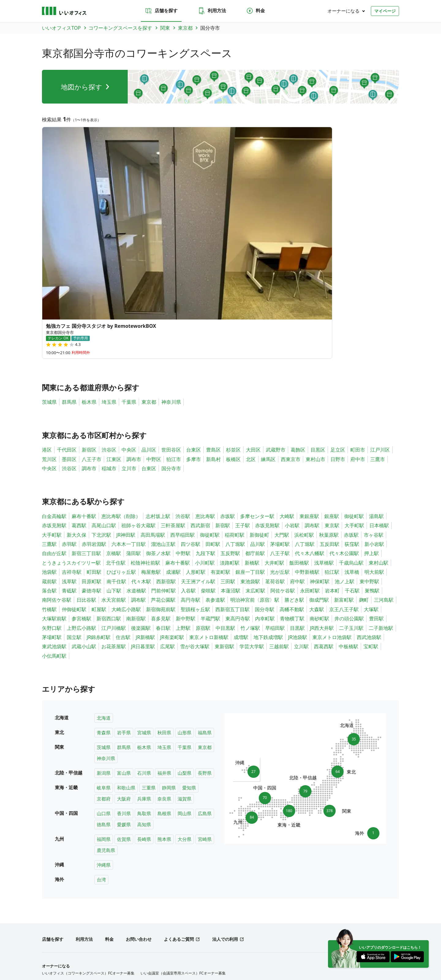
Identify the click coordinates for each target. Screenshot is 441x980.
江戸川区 (380, 320)
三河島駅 (384, 471)
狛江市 (174, 330)
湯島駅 (376, 387)
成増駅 (241, 508)
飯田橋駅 (299, 433)
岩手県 (124, 603)
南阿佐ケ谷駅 (57, 471)
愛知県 (189, 658)
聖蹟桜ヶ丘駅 (195, 480)
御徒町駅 (354, 387)
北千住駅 (116, 433)
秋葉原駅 (329, 406)
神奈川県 (171, 273)
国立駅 (74, 508)
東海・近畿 (120, 907)
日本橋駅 (379, 396)
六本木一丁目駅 (129, 415)
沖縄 (174, 907)
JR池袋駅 (298, 508)
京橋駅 (114, 424)
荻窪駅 (352, 415)
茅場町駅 (280, 415)
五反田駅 (330, 415)
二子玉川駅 (351, 499)
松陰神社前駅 (145, 433)
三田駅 (228, 452)
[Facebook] (392, 936)
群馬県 (69, 273)
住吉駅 (123, 508)
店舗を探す (161, 11)
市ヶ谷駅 (374, 406)
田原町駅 (92, 452)
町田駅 (94, 443)
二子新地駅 (381, 499)
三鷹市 (378, 330)
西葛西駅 (324, 517)
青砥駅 (69, 461)
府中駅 (297, 452)
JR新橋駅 (145, 508)
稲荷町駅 (235, 406)
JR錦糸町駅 (99, 508)
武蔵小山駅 (84, 517)
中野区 (154, 330)
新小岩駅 (374, 415)
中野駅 (183, 424)
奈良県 (164, 669)
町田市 (358, 320)
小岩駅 (292, 396)
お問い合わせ (139, 810)
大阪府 (124, 669)
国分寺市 (171, 339)
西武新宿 (200, 396)
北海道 (104, 588)
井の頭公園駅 (349, 489)
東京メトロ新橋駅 (209, 508)
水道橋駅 (136, 461)
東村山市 (315, 330)
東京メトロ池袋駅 (332, 508)
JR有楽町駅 (172, 508)
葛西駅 (79, 396)
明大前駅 (374, 443)
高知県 (144, 695)
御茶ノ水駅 (158, 424)
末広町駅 (255, 461)
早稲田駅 (275, 499)
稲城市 (109, 339)
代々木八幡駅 (310, 424)
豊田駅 (376, 489)
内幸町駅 (265, 489)
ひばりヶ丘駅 (121, 443)
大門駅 (282, 406)
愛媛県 (124, 695)
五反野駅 (230, 424)
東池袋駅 (250, 452)
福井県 (164, 644)
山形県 (185, 603)
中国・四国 (143, 907)
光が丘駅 (280, 443)
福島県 (205, 603)
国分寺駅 (265, 480)
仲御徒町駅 (74, 480)
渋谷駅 (183, 387)
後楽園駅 (141, 499)
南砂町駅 (319, 489)
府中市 (358, 330)
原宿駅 (203, 499)
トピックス (51, 867)
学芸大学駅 (252, 517)
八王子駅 (280, 424)
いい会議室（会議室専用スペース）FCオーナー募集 (183, 844)
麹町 (364, 471)
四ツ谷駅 (190, 415)
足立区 (338, 320)
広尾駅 (168, 517)
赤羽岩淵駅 (94, 415)
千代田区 (67, 320)
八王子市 (92, 330)
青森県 (104, 603)
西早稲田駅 (183, 406)
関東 (74, 907)
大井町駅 (274, 433)
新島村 (213, 330)
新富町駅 (344, 471)
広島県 (205, 684)
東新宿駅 (224, 517)
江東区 (114, 330)
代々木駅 (141, 452)
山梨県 (185, 644)
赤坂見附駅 (54, 396)
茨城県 (49, 273)
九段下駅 (205, 424)
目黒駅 (297, 499)
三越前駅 (279, 517)
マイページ (385, 11)
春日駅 (163, 499)
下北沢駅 (101, 406)
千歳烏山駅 (351, 433)
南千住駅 (116, 452)
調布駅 (312, 396)
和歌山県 (126, 658)
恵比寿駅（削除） (121, 387)
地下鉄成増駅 (268, 508)
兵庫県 (144, 669)
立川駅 (301, 517)
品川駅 (258, 415)
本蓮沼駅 (231, 461)
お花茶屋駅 (114, 517)
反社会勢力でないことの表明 (196, 952)
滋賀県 (185, 669)
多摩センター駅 (257, 387)
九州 (161, 907)
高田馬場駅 (153, 406)
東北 (62, 907)
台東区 (194, 320)
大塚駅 (371, 480)
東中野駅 (369, 452)
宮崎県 (205, 710)
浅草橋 (352, 443)
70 (265, 667)
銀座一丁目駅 (250, 443)
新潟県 (104, 644)
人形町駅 (196, 443)
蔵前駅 (49, 452)
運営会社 (49, 952)
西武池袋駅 (369, 508)
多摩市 (194, 330)
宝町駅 (371, 517)
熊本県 (164, 710)
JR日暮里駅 (143, 517)
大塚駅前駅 (54, 489)
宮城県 (144, 603)
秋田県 (164, 603)
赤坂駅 (228, 387)
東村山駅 (379, 433)
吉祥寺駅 (72, 443)
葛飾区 (298, 320)
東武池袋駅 (54, 517)
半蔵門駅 (210, 489)
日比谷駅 (86, 471)
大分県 (185, 710)
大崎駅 (287, 387)
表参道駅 (215, 471)
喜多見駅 (161, 489)
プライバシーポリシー (87, 952)
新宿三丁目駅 (86, 424)
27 (252, 641)
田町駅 (213, 415)
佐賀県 (124, 710)
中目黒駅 (225, 499)
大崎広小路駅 (126, 480)
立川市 (129, 339)
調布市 (134, 330)
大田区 (253, 320)
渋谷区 (109, 320)
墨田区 (69, 330)
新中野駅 (186, 489)
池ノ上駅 (345, 452)
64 (340, 643)
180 (289, 683)
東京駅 (332, 396)
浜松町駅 (304, 406)
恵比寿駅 (205, 387)
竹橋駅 (49, 480)
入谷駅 (188, 461)
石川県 (144, 644)
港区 (47, 320)
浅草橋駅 (324, 433)
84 (250, 690)
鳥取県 (144, 684)
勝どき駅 (294, 471)
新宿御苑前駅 (161, 480)
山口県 (104, 684)
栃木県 (89, 273)
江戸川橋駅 (114, 499)
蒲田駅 (134, 424)
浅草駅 (69, 452)
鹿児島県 (106, 721)
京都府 (104, 669)
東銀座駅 (309, 387)
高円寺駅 (190, 471)
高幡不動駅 (292, 480)
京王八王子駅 (344, 480)
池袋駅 (49, 443)
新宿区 (89, 320)
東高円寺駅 (238, 489)
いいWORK (239, 952)
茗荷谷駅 (275, 452)
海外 (187, 907)
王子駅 (243, 396)
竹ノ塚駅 (250, 499)
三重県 (149, 658)
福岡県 (104, 710)
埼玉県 (109, 273)
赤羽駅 (69, 415)
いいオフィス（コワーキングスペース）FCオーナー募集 (88, 844)
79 (305, 660)
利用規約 (119, 952)
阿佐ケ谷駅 (283, 461)
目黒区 (318, 320)
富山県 (124, 644)
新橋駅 (252, 433)
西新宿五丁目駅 (232, 480)
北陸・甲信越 (94, 907)
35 (352, 608)
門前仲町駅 (164, 461)
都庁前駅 (255, 424)
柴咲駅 (208, 461)
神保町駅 (320, 452)
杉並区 (233, 320)
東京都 (149, 273)
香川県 (124, 684)
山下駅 (114, 461)
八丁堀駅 (235, 415)
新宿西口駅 (109, 489)
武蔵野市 (276, 320)
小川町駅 (205, 433)
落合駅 (49, 461)
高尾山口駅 (104, 396)
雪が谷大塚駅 (195, 517)
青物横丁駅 (292, 489)
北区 (251, 330)
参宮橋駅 (81, 489)
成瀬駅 (173, 443)
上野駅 (183, 499)
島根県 (164, 684)
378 (331, 682)
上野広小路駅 (81, 499)
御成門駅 (319, 471)
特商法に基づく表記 (149, 952)
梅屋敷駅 (151, 443)
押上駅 (371, 424)
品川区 (149, 320)
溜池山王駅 (163, 415)
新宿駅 (223, 396)
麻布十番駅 (84, 387)
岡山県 (185, 684)
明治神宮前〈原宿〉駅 (255, 471)
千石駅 (352, 461)
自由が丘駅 (54, 424)
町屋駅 (99, 480)
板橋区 (233, 330)
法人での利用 (225, 810)
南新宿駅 (136, 489)
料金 (255, 11)
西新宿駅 (166, 452)
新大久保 (77, 406)
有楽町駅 (221, 443)
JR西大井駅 (322, 499)
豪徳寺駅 (92, 461)
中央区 (129, 320)
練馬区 (268, 330)
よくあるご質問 (179, 810)
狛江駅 (332, 443)
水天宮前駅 (114, 471)
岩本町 (332, 461)
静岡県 (169, 658)
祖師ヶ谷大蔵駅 (138, 396)
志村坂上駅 (158, 387)
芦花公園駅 (163, 471)
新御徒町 (259, 406)
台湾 (101, 750)
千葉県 (129, 273)
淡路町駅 (230, 433)
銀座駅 (332, 387)
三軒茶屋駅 (173, 396)
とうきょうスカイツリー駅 (71, 433)
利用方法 (212, 11)
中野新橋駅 (307, 443)
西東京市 (291, 330)
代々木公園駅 (344, 424)
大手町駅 (354, 396)
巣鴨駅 (372, 461)
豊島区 (213, 320)
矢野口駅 (52, 499)
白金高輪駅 (54, 387)
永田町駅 (310, 461)
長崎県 (144, 710)
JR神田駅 (126, 406)
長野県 (205, 644)
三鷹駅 (49, 415)
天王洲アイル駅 (198, 452)
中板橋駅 (349, 517)
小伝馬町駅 (54, 527)
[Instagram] (373, 936)
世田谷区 (171, 320)
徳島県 (104, 695)
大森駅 (317, 480)
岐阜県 (104, 658)
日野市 (338, 330)
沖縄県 (104, 736)
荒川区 (49, 330)
